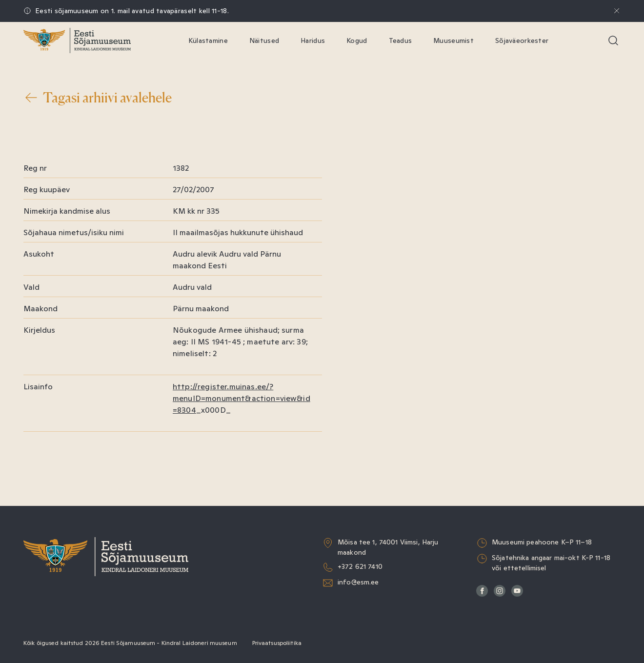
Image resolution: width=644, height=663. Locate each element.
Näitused (264, 40)
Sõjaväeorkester (522, 40)
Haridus (313, 40)
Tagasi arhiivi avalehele (98, 98)
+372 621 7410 (360, 566)
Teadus (401, 40)
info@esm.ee (358, 582)
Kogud (357, 40)
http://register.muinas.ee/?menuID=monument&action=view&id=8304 (241, 398)
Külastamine (208, 40)
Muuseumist (453, 40)
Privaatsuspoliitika (277, 643)
